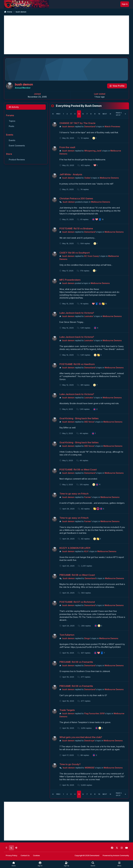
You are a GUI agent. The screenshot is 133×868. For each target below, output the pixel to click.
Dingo (87, 638)
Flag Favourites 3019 (94, 713)
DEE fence (89, 422)
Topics (12, 121)
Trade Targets (67, 710)
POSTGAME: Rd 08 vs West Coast (78, 469)
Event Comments (17, 146)
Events (12, 140)
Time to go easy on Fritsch (74, 494)
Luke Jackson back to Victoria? (77, 313)
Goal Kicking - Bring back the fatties (79, 418)
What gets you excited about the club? (81, 737)
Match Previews (112, 126)
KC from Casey (92, 256)
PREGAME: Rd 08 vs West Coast (77, 575)
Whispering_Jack (93, 151)
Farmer (88, 497)
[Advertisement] (66, 35)
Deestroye (89, 741)
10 (99, 114)
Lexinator (89, 316)
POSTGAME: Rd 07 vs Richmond (77, 602)
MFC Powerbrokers (70, 280)
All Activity (14, 107)
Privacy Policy (11, 855)
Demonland (90, 126)
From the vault (67, 147)
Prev (58, 114)
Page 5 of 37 (121, 114)
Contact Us (25, 855)
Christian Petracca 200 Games (76, 198)
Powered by (116, 855)
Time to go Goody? (70, 764)
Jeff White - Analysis (71, 174)
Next (105, 114)
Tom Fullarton (67, 635)
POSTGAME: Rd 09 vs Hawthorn (77, 364)
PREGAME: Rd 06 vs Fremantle (76, 662)
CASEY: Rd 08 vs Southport (75, 253)
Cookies (36, 855)
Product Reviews (17, 160)
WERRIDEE (89, 768)
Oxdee (87, 178)
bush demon (68, 126)
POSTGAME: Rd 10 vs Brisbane (76, 228)
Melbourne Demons (109, 178)
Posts (11, 126)
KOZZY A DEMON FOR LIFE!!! (75, 548)
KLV (86, 551)
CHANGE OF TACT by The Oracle (77, 123)
